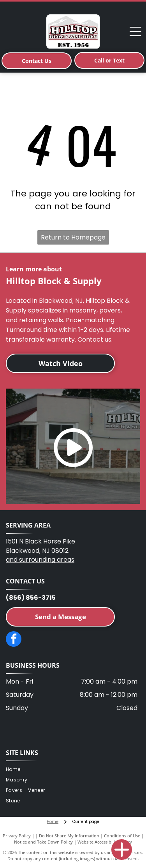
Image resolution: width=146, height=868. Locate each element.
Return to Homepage (73, 237)
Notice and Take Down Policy (43, 842)
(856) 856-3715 (31, 598)
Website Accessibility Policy (105, 842)
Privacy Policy (17, 836)
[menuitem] (16, 770)
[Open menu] (135, 31)
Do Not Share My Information (69, 836)
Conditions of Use (122, 836)
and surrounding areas (40, 560)
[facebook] (14, 640)
